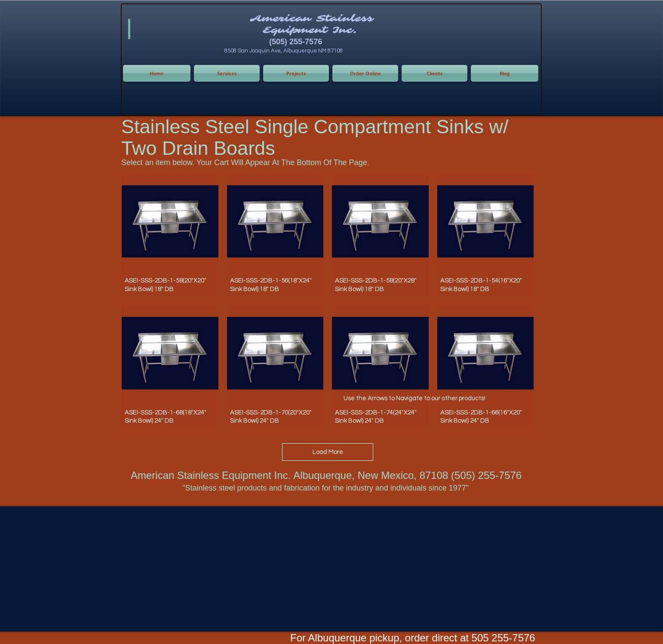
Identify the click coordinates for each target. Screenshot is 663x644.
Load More (328, 452)
